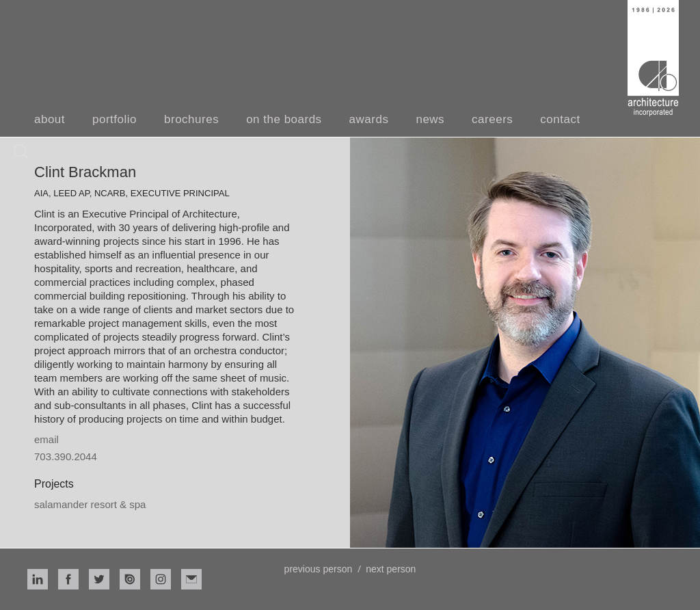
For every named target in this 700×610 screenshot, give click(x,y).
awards (369, 119)
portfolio (115, 119)
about (50, 119)
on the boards (284, 119)
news (430, 119)
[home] (653, 58)
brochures (191, 119)
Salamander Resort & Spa (90, 504)
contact (560, 119)
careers (492, 119)
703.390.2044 (66, 456)
